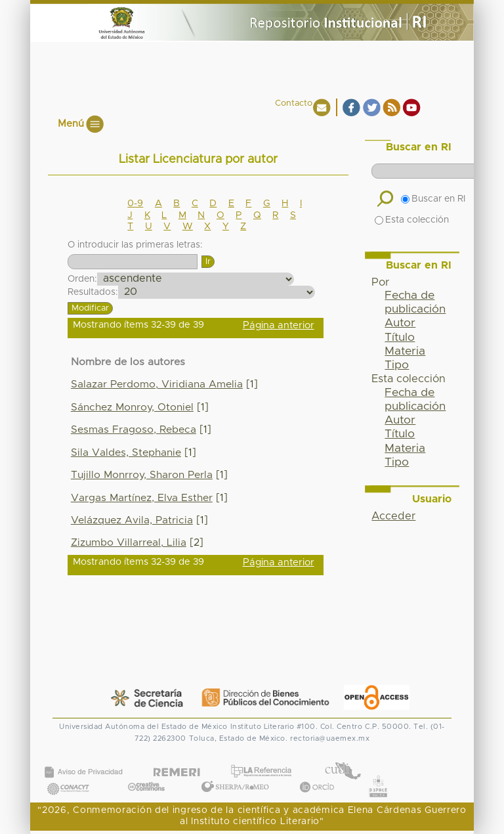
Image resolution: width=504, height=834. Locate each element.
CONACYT (68, 775)
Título (400, 338)
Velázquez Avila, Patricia (132, 520)
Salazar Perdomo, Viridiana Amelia (157, 384)
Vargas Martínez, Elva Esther (142, 498)
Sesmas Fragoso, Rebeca (134, 430)
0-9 (135, 204)
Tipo (397, 365)
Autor (400, 323)
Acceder (393, 516)
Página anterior (279, 325)
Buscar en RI (433, 199)
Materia (405, 351)
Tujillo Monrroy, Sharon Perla (142, 475)
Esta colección (412, 220)
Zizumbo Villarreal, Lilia (129, 543)
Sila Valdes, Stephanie (126, 453)
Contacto (294, 103)
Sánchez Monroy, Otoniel (132, 407)
